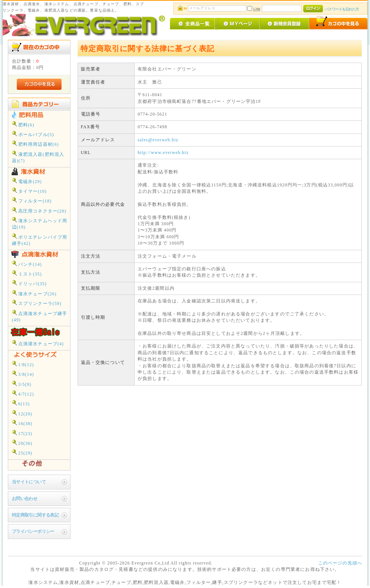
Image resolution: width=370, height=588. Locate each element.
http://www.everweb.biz (163, 153)
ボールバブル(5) (33, 134)
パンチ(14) (27, 264)
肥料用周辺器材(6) (35, 144)
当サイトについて (29, 482)
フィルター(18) (32, 200)
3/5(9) (22, 384)
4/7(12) (23, 394)
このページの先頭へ (340, 563)
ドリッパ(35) (29, 283)
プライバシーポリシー (33, 532)
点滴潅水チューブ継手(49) (40, 316)
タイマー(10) (29, 191)
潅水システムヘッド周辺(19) (40, 223)
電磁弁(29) (27, 181)
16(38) (22, 423)
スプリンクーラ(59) (37, 303)
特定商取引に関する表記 (35, 515)
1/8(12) (23, 364)
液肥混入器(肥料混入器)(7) (38, 157)
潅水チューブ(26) (34, 293)
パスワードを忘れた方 (342, 9)
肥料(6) (23, 124)
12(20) (22, 413)
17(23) (22, 433)
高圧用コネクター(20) (39, 210)
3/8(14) (23, 374)
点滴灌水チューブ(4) (38, 343)
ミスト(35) (27, 273)
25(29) (22, 452)
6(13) (21, 403)
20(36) (22, 443)
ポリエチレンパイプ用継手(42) (40, 240)
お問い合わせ (25, 499)
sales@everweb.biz (158, 140)
